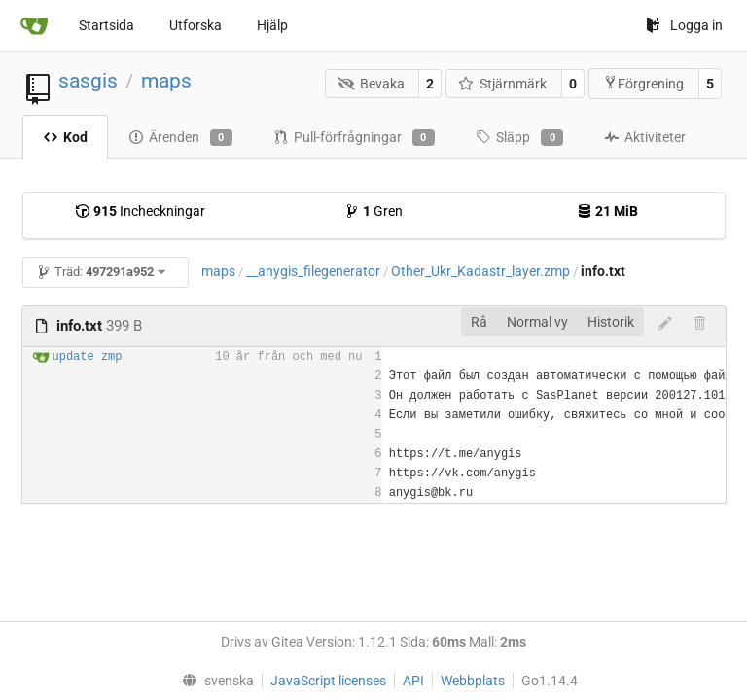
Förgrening (643, 83)
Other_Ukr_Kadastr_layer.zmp (480, 271)
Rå (479, 322)
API (413, 681)
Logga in (684, 25)
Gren (373, 211)
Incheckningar (140, 211)
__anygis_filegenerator (313, 271)
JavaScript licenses (328, 681)
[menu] (214, 681)
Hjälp (272, 25)
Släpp (519, 138)
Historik (611, 322)
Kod (65, 137)
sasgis (88, 81)
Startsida (107, 25)
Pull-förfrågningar (354, 138)
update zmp (88, 357)
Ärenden (180, 138)
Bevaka (371, 84)
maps (166, 81)
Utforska (196, 25)
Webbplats (473, 681)
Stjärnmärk (503, 84)
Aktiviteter (645, 137)
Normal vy (537, 322)
